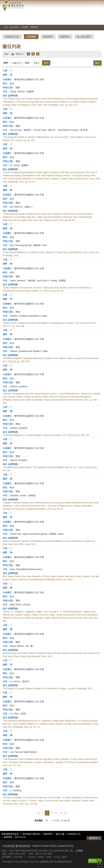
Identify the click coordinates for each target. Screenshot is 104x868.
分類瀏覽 (25, 27)
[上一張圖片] (94, 21)
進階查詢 (65, 37)
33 (11, 517)
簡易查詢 (48, 37)
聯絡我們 (48, 834)
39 (11, 735)
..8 (61, 813)
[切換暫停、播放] (88, 21)
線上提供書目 (84, 37)
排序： (7, 63)
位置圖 (79, 851)
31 (11, 443)
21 (11, 75)
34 (11, 552)
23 (11, 148)
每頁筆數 (38, 821)
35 (11, 588)
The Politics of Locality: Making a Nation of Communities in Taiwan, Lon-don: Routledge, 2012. (48, 688)
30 (11, 411)
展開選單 (94, 838)
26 (11, 264)
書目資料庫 (15, 27)
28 (11, 334)
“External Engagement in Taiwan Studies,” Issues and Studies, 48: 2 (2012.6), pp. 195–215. (46, 435)
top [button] (100, 864)
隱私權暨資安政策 (10, 834)
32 (11, 479)
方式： (28, 63)
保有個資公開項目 (31, 834)
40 (11, 774)
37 (11, 664)
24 (11, 190)
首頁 (6, 27)
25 (11, 228)
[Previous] (38, 813)
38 (11, 697)
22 (11, 113)
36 (11, 629)
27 (11, 299)
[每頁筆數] (48, 820)
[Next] (66, 813)
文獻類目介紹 (12, 37)
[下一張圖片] (99, 21)
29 (11, 370)
